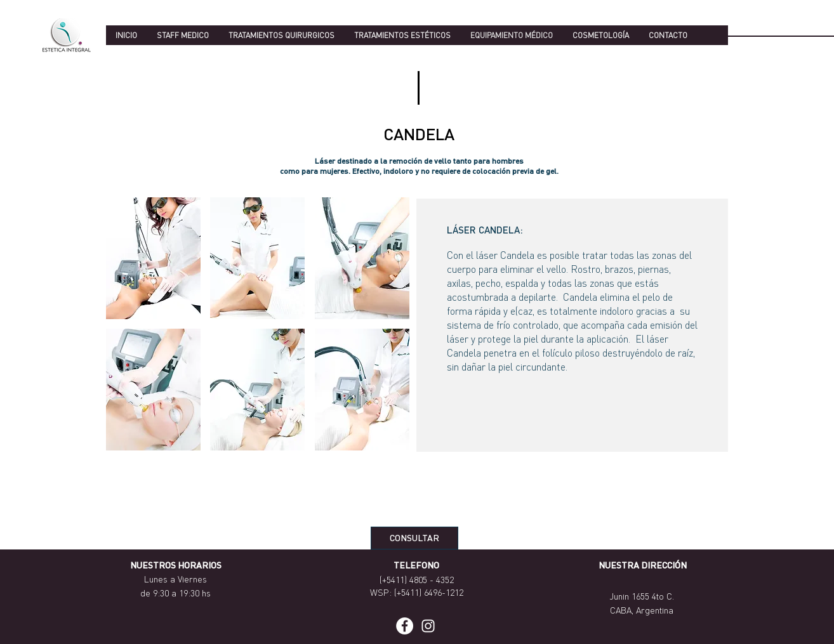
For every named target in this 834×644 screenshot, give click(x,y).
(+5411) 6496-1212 (429, 592)
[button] (153, 258)
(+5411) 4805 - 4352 (417, 579)
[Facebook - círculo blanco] (405, 626)
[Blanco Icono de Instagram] (428, 626)
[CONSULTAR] (414, 538)
